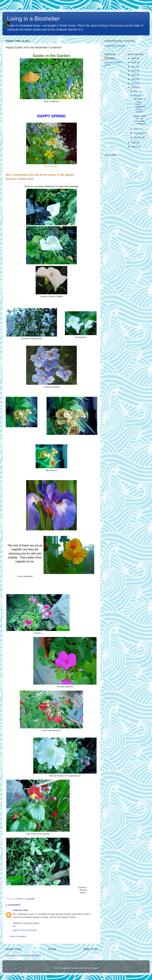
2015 (134, 71)
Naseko (74, 968)
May (136, 91)
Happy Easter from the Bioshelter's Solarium (140, 120)
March (137, 129)
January (138, 137)
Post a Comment (18, 936)
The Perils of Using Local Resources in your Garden (139, 106)
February (138, 133)
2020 (134, 58)
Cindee (111, 58)
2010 (134, 143)
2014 (134, 75)
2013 (134, 79)
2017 (134, 67)
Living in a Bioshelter (33, 19)
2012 (134, 83)
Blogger (95, 968)
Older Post (90, 949)
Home (52, 949)
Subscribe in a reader (115, 46)
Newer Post (13, 949)
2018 (134, 62)
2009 (134, 147)
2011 (134, 87)
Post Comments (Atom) (30, 955)
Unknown (18, 910)
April (136, 95)
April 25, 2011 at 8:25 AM (25, 930)
